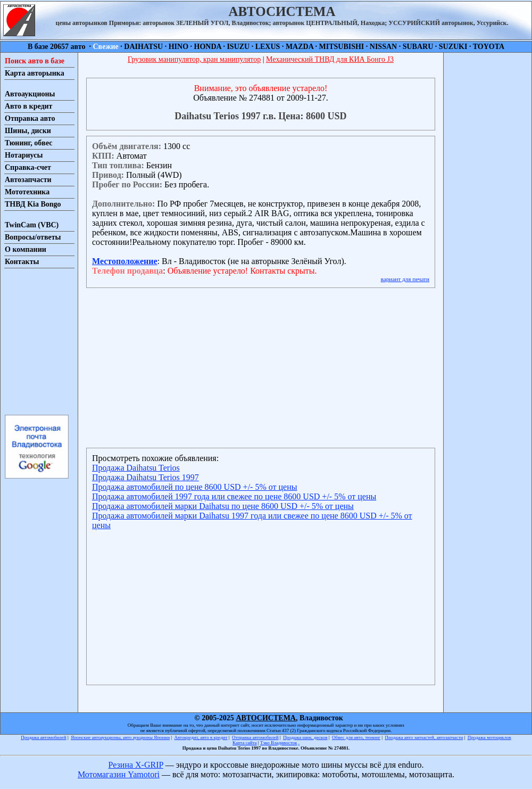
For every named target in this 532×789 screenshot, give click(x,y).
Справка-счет (28, 167)
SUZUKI (453, 47)
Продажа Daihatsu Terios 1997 (146, 477)
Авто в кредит (28, 106)
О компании (26, 249)
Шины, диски (28, 131)
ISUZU (238, 47)
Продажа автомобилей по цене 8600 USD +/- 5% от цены (194, 487)
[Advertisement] (36, 341)
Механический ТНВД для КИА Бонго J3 (330, 59)
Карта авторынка (35, 73)
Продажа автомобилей (43, 737)
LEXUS (268, 47)
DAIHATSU (143, 47)
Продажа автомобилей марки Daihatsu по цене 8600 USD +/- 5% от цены (223, 506)
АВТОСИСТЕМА (266, 718)
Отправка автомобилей (255, 737)
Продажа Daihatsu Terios (136, 468)
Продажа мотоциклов (489, 737)
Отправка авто (30, 118)
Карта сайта (245, 743)
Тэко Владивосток (279, 743)
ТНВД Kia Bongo (33, 204)
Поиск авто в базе (35, 61)
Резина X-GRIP (136, 765)
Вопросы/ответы (33, 237)
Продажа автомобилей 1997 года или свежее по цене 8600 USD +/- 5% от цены (234, 496)
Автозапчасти (28, 180)
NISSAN (383, 47)
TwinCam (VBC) (32, 225)
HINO (178, 47)
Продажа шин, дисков (305, 737)
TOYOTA (489, 47)
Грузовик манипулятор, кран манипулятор (194, 59)
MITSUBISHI (342, 47)
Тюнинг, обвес (28, 143)
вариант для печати (405, 279)
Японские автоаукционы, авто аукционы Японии (120, 737)
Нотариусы (24, 155)
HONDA (208, 47)
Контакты (22, 262)
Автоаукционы (30, 94)
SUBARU (418, 47)
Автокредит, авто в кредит (201, 737)
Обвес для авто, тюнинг (356, 737)
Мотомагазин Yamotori (119, 774)
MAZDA (300, 47)
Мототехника (27, 192)
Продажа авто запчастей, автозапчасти (424, 737)
